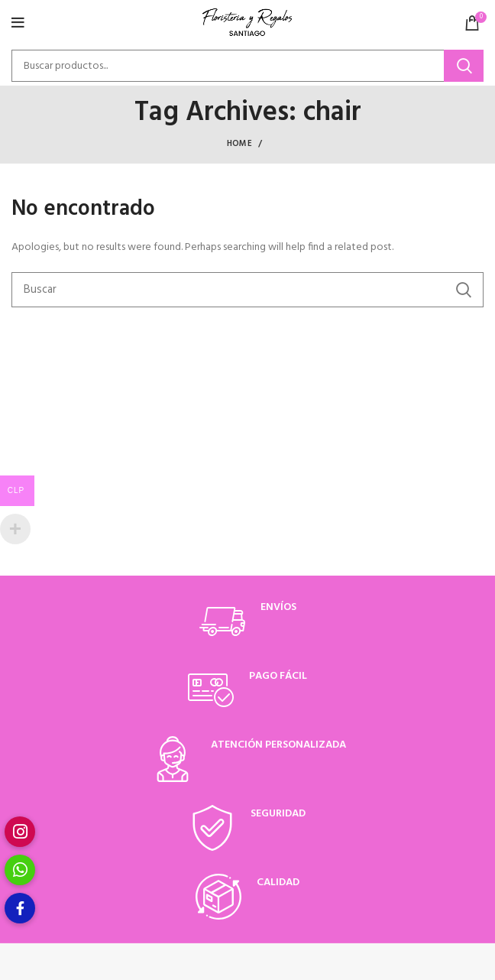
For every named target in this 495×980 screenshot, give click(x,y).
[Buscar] (247, 66)
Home (239, 144)
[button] (20, 908)
